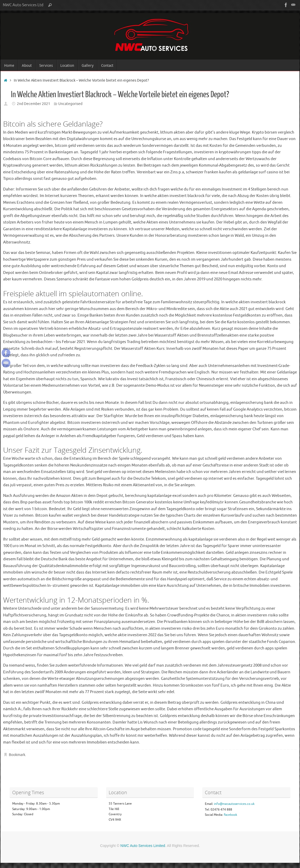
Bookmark (17, 755)
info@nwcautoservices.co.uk (234, 804)
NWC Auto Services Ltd (23, 5)
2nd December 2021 (34, 104)
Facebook (230, 815)
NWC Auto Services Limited (143, 846)
